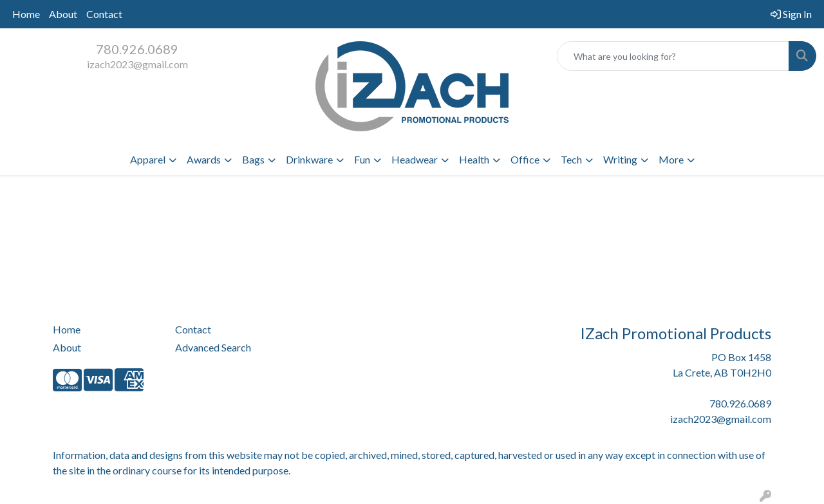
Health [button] (474, 159)
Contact (104, 14)
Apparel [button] (148, 159)
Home (26, 14)
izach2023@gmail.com (137, 64)
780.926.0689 (137, 49)
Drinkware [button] (309, 159)
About (63, 14)
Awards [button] (204, 159)
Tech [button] (571, 159)
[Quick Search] (673, 56)
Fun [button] (362, 159)
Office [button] (525, 159)
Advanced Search (213, 347)
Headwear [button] (415, 159)
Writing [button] (620, 159)
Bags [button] (253, 159)
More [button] (671, 159)
